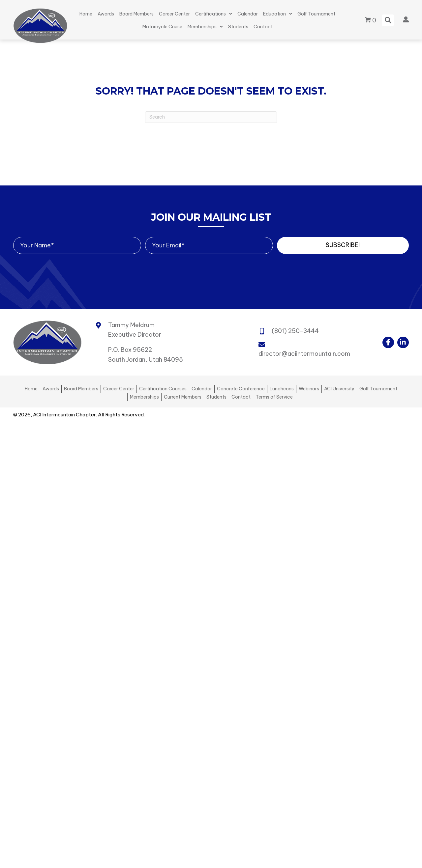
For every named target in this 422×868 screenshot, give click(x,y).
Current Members (183, 397)
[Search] (211, 117)
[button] (343, 245)
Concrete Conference (241, 389)
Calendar (202, 389)
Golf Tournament (378, 389)
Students (216, 397)
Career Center (119, 389)
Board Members (81, 389)
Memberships (144, 397)
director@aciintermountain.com (304, 354)
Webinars (309, 389)
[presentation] (63, 267)
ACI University (339, 389)
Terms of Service (274, 397)
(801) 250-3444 (295, 331)
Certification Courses (163, 389)
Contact (241, 397)
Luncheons (282, 389)
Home (31, 389)
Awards (51, 389)
